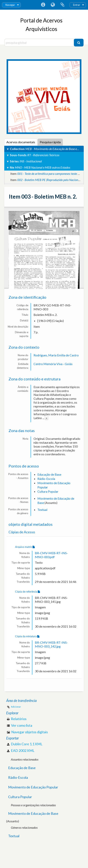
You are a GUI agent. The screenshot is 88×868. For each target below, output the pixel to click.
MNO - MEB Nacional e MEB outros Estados (43, 167)
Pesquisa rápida (50, 142)
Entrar (77, 5)
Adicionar (16, 707)
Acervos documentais (21, 142)
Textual (42, 510)
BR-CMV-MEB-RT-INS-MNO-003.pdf (51, 555)
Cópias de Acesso (22, 532)
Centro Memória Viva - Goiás (53, 364)
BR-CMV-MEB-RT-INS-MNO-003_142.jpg (51, 644)
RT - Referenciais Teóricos (43, 155)
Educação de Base (49, 474)
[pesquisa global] (40, 43)
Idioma (53, 5)
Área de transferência (62, 5)
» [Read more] (47, 418)
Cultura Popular (48, 491)
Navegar (10, 5)
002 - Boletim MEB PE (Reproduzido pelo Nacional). (50, 180)
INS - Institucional (31, 161)
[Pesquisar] (79, 43)
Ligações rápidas (43, 5)
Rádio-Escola (46, 479)
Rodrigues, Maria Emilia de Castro (56, 355)
